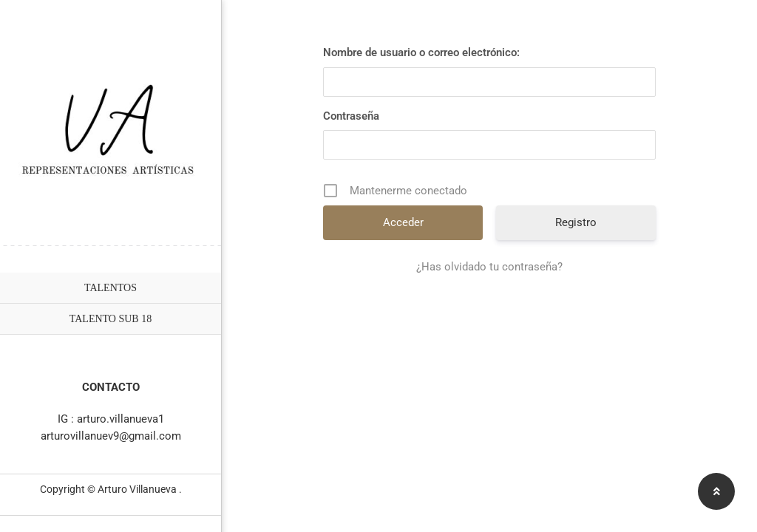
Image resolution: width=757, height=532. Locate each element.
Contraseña (351, 116)
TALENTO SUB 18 (111, 319)
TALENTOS (111, 288)
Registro (576, 222)
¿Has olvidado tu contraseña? (489, 267)
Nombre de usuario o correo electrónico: (421, 52)
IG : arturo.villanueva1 (111, 419)
